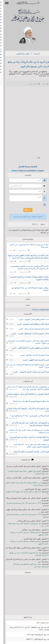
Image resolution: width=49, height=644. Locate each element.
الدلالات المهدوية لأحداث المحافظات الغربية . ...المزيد (27, 334)
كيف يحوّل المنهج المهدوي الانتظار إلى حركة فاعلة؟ (28, 401)
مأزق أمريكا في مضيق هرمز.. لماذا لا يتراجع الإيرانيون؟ (27, 416)
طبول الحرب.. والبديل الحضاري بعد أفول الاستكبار (28, 452)
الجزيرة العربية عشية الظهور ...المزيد (33, 360)
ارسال (25, 210)
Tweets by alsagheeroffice (38, 310)
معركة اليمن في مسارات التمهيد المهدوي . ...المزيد (28, 372)
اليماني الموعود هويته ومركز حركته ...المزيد (31, 329)
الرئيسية (33, 54)
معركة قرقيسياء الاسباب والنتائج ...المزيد (32, 355)
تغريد (35, 157)
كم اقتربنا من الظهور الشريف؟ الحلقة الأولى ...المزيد (27, 348)
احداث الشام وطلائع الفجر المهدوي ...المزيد (31, 319)
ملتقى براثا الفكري (20, 54)
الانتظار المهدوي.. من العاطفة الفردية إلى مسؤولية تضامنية (25, 394)
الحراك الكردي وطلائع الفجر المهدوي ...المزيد (30, 324)
